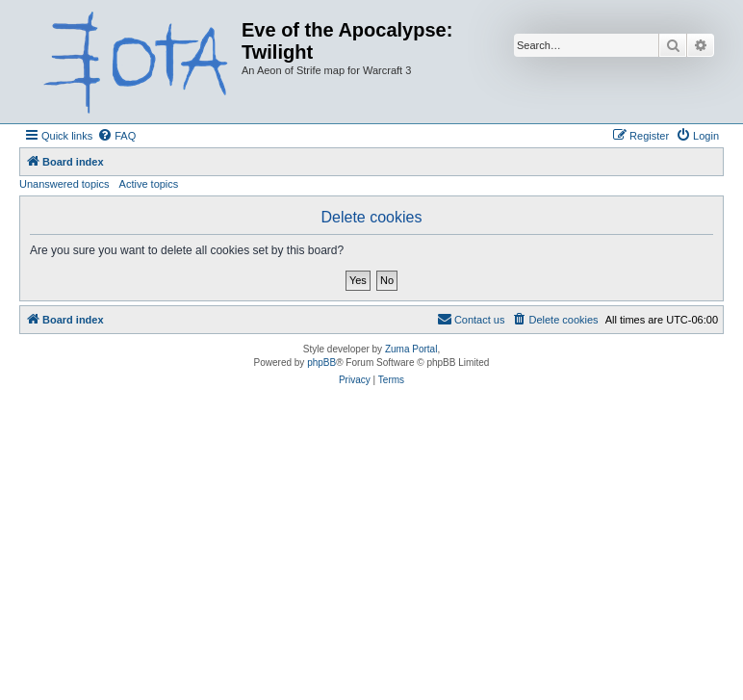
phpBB (321, 363)
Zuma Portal (411, 349)
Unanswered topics (64, 184)
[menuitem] (116, 136)
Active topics (149, 184)
